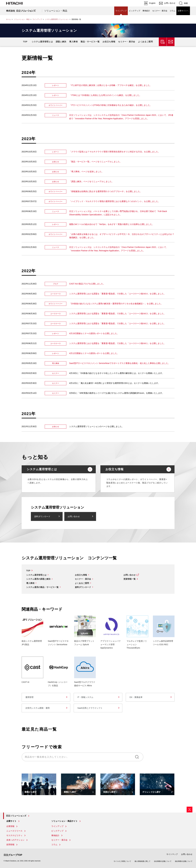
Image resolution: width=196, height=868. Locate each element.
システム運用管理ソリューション (57, 19)
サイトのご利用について (122, 861)
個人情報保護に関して (142, 861)
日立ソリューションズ (16, 816)
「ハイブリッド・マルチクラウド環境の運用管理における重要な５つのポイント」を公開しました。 (115, 201)
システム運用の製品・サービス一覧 (42, 587)
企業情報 (10, 826)
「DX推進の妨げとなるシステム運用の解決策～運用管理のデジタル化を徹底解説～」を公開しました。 (116, 304)
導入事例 (73, 42)
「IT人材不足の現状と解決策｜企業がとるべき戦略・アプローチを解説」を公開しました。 (110, 85)
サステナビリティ (14, 835)
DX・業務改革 (136, 697)
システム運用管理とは (42, 42)
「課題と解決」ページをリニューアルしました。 (91, 181)
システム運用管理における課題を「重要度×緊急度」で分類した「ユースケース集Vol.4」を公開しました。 (117, 294)
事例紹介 (146, 11)
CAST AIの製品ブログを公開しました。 (87, 284)
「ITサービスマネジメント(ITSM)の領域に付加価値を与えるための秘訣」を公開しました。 (111, 105)
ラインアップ (121, 11)
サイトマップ (172, 854)
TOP (25, 42)
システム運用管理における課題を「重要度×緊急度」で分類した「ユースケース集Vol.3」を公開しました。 (117, 314)
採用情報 (10, 845)
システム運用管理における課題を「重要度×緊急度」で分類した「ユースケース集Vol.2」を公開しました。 (117, 323)
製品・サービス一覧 (90, 42)
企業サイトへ (183, 11)
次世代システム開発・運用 (37, 708)
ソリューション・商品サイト (64, 821)
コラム (172, 11)
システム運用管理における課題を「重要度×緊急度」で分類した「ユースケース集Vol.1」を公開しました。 (117, 343)
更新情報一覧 (130, 579)
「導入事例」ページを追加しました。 (86, 172)
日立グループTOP (13, 855)
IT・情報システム (85, 697)
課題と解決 (61, 42)
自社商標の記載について (163, 861)
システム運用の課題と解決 (38, 579)
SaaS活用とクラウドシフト (90, 708)
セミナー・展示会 (160, 11)
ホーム (8, 19)
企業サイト (11, 821)
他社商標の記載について (184, 861)
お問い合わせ (74, 516)
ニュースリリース (14, 831)
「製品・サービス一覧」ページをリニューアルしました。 (95, 162)
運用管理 (29, 697)
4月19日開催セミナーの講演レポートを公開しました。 (94, 333)
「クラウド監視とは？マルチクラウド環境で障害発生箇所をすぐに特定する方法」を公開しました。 (115, 152)
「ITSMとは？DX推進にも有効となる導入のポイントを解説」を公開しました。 (105, 95)
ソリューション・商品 (56, 11)
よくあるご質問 (145, 42)
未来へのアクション (15, 840)
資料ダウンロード (42, 516)
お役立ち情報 (109, 42)
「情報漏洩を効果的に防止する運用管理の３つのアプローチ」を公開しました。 (106, 191)
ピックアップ (135, 11)
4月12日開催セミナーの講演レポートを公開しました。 (94, 353)
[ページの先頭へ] (190, 810)
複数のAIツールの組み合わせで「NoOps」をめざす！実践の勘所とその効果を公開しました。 (112, 224)
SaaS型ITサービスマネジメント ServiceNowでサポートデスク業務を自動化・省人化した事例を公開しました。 (120, 363)
